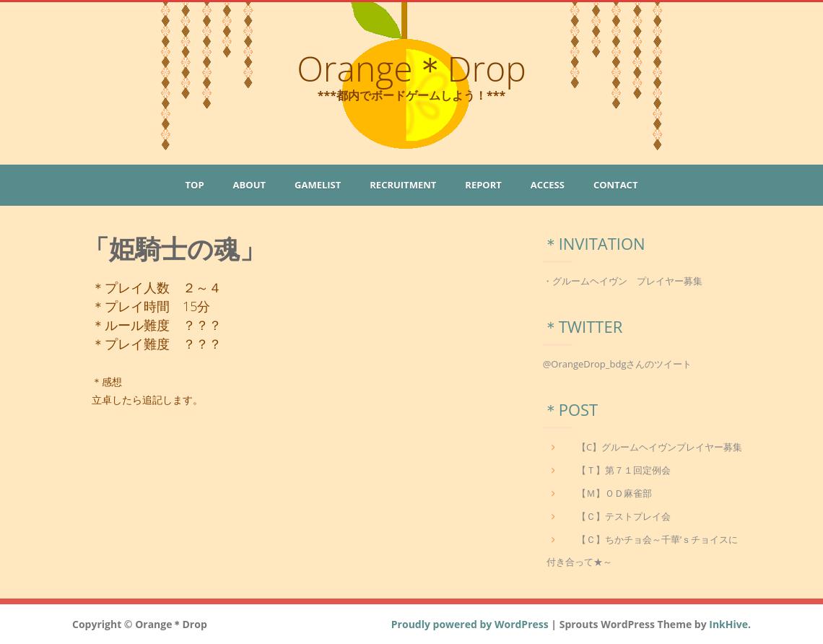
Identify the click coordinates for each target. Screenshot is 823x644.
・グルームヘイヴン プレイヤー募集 (623, 281)
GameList (318, 185)
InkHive (728, 624)
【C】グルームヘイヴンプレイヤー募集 (659, 447)
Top (195, 185)
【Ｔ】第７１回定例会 (624, 470)
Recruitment (403, 185)
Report (483, 185)
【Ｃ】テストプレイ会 (624, 516)
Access (548, 185)
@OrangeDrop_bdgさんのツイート (618, 364)
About (249, 185)
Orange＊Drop (411, 68)
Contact (616, 185)
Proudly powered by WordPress (470, 624)
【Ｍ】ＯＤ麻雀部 (614, 493)
